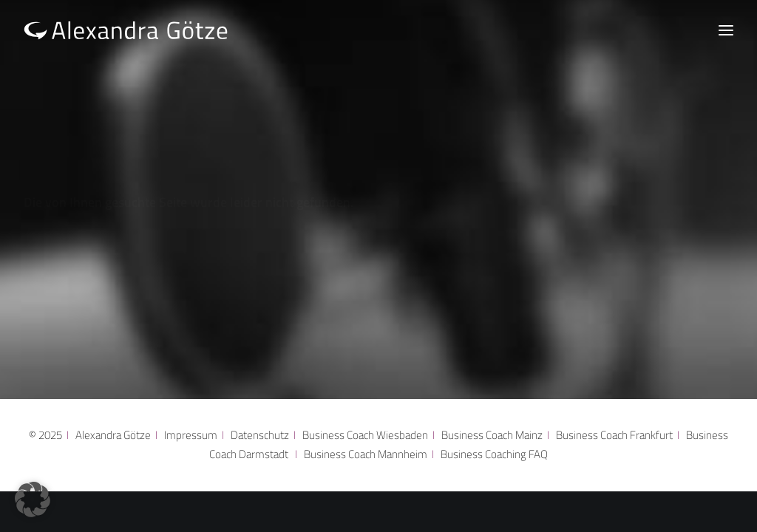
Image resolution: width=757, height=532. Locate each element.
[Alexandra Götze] (126, 30)
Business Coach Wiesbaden (365, 435)
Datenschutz (260, 435)
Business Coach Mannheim (368, 454)
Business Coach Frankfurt (614, 435)
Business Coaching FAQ (494, 454)
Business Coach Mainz (492, 435)
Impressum (191, 435)
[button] (33, 499)
